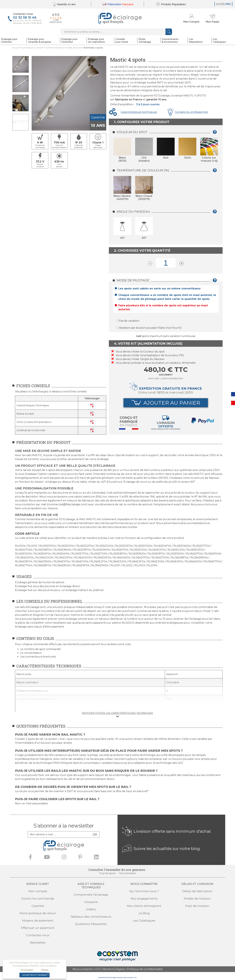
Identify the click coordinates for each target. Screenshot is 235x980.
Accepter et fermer (35, 975)
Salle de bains (74, 48)
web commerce (128, 978)
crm (135, 978)
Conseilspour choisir (32, 48)
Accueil (16, 48)
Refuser (45, 970)
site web (120, 978)
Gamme (55, 48)
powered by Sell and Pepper (108, 978)
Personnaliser (27, 970)
